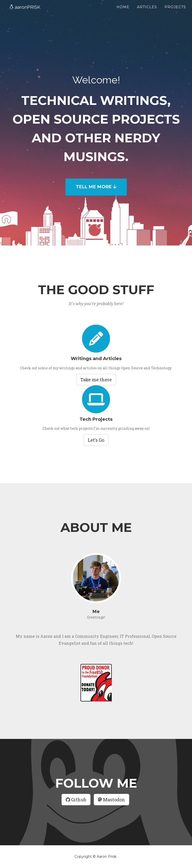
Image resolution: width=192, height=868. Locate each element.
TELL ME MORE (96, 187)
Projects (175, 12)
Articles (147, 12)
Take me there (96, 380)
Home (123, 12)
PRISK (28, 14)
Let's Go (96, 440)
